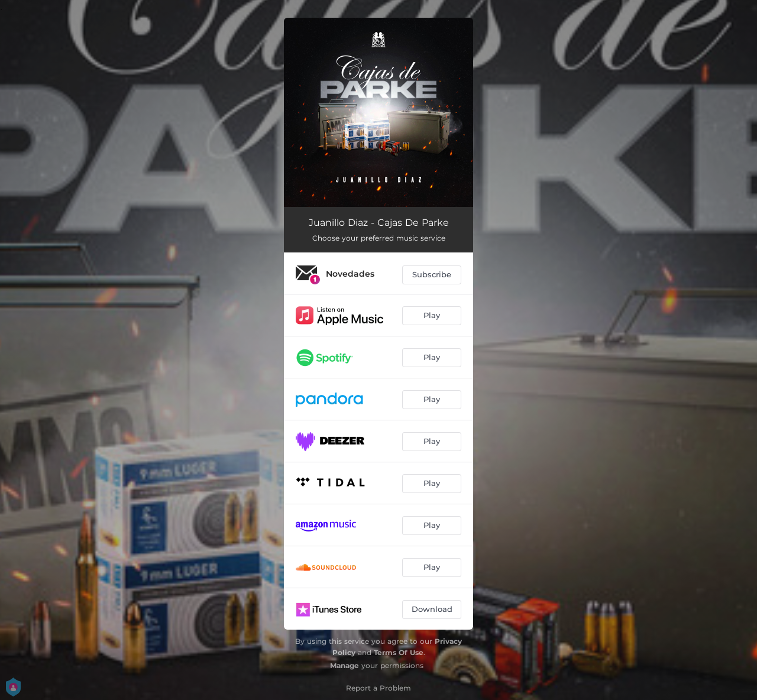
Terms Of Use (399, 652)
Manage (344, 665)
